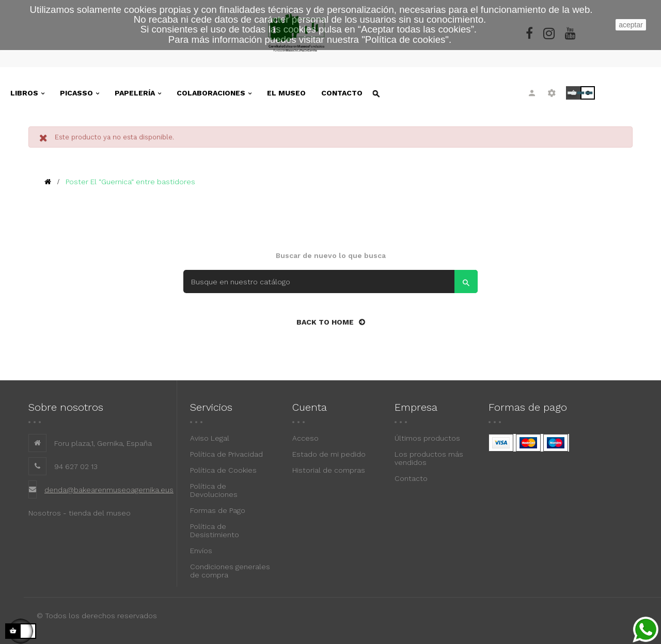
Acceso (305, 438)
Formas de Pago (218, 510)
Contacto (411, 478)
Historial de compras (329, 470)
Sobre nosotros (66, 407)
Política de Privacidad (226, 454)
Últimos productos (427, 438)
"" (405, 39)
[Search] (330, 281)
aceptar (631, 25)
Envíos (201, 551)
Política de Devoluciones (214, 490)
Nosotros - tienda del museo (80, 513)
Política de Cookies (223, 470)
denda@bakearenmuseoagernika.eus (109, 490)
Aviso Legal (210, 438)
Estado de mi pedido (329, 454)
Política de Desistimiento (215, 530)
